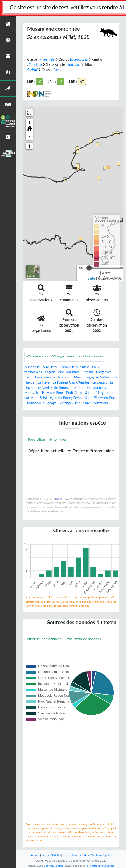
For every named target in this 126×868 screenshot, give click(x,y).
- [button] (29, 136)
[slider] (89, 268)
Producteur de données (83, 639)
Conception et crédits (76, 855)
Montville (32, 393)
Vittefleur (101, 403)
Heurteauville (45, 377)
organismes (63, 356)
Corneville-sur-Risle (74, 367)
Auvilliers (50, 367)
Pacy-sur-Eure (52, 393)
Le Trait (78, 388)
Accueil (35, 855)
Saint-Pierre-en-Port (100, 398)
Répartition (36, 439)
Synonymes (58, 439)
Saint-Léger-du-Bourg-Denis (61, 398)
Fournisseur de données (43, 639)
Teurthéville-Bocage (42, 403)
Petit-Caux (74, 393)
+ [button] (29, 122)
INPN (59, 499)
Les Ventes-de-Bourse (53, 388)
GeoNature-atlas (54, 866)
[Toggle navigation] (12, 19)
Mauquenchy (96, 388)
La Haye (43, 382)
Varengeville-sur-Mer (75, 403)
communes (37, 356)
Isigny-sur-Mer (69, 377)
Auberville (32, 367)
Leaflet (91, 279)
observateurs (91, 356)
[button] (29, 129)
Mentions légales (101, 855)
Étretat (88, 372)
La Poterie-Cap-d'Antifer (71, 382)
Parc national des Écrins (100, 866)
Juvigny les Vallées (97, 377)
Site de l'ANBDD (51, 855)
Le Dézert (100, 382)
